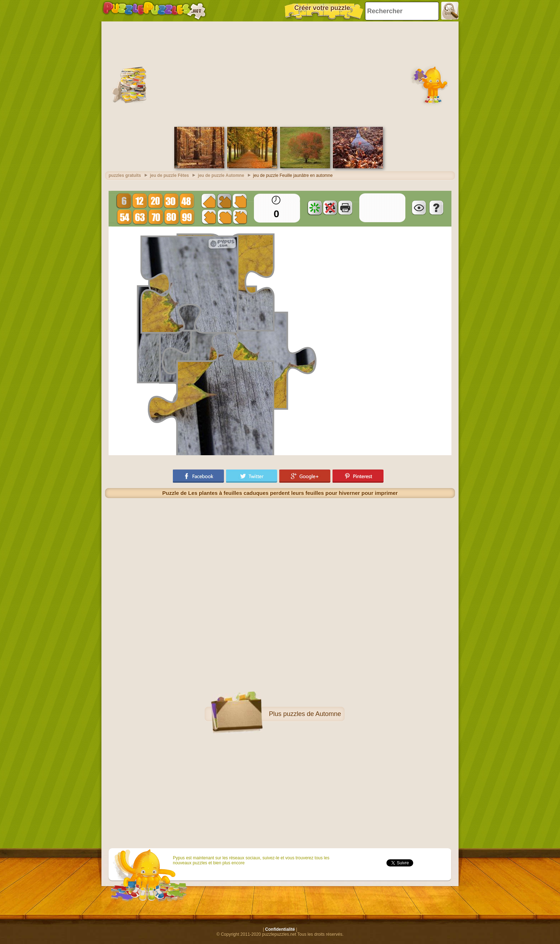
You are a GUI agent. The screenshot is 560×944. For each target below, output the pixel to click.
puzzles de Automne (312, 714)
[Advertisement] (280, 73)
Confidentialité (280, 929)
